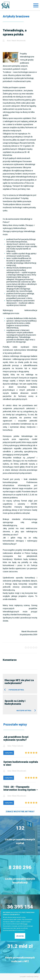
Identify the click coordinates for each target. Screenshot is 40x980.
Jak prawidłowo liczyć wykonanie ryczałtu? (16, 738)
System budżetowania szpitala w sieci (21, 763)
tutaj (26, 924)
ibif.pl (36, 977)
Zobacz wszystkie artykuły (20, 812)
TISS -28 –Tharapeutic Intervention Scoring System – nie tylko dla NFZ (21, 788)
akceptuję (20, 936)
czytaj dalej (9, 753)
